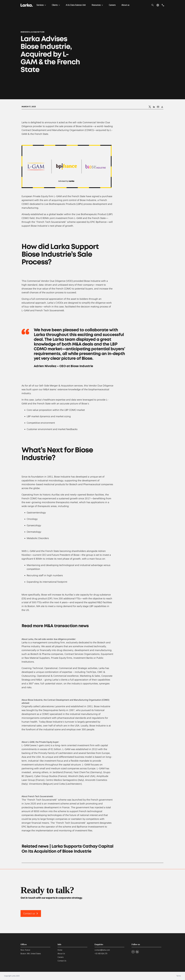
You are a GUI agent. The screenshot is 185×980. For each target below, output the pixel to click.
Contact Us (62, 961)
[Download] (162, 107)
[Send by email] (158, 107)
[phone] (163, 5)
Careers (112, 5)
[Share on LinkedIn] (154, 107)
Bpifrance (101, 222)
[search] (153, 5)
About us (125, 5)
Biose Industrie (62, 477)
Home (60, 950)
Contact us (31, 913)
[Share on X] (150, 107)
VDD (70, 281)
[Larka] (27, 5)
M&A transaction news (66, 626)
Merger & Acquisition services (66, 386)
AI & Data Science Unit (76, 5)
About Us (61, 954)
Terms (179, 976)
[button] (158, 5)
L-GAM (58, 196)
